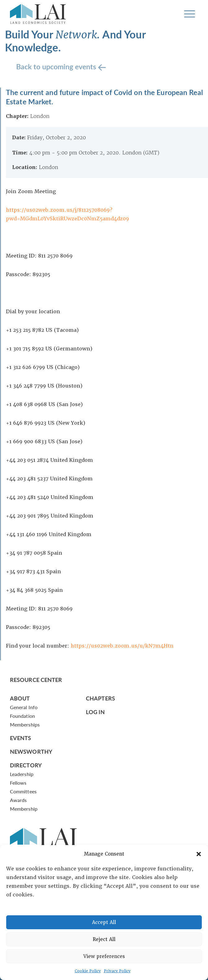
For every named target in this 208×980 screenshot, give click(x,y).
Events (21, 738)
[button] (199, 854)
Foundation (22, 716)
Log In (95, 712)
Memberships (25, 724)
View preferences (104, 956)
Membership (24, 809)
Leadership (22, 774)
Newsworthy (31, 751)
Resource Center (36, 680)
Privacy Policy (117, 971)
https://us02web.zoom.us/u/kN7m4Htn (122, 646)
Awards (18, 800)
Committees (23, 791)
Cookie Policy (88, 971)
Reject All (104, 939)
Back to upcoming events (57, 66)
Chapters (100, 698)
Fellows (18, 783)
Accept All (104, 922)
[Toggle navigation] (190, 14)
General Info (24, 707)
